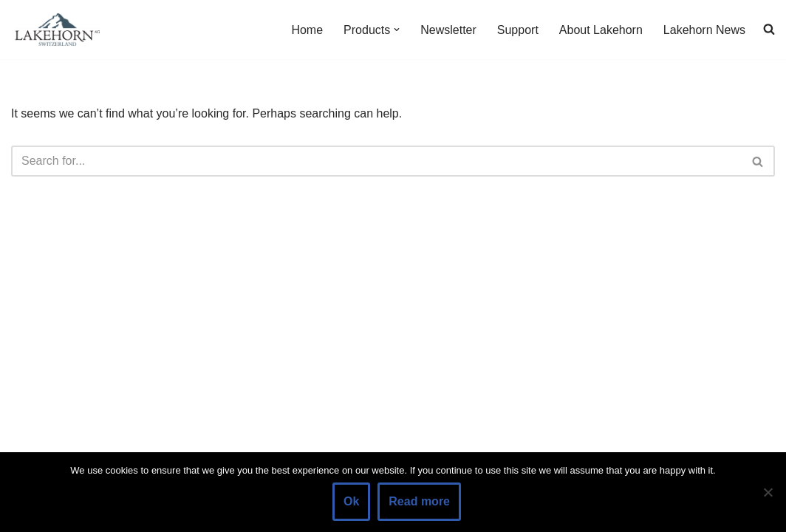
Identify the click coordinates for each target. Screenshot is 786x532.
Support (518, 30)
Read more (419, 501)
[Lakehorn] (55, 30)
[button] (397, 30)
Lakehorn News (704, 30)
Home (307, 30)
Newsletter (448, 30)
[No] (768, 492)
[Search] (376, 161)
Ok (351, 501)
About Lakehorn (601, 30)
